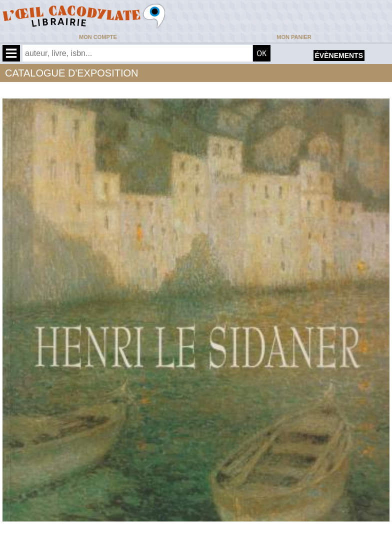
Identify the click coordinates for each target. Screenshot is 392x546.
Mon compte (98, 37)
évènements (339, 55)
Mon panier (294, 37)
